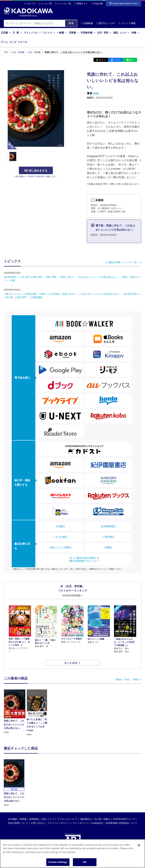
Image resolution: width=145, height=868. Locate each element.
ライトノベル (32, 33)
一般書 (62, 33)
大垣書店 (60, 526)
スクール (22, 42)
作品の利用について (18, 816)
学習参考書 (88, 33)
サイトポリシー (81, 816)
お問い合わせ (38, 816)
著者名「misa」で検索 (127, 673)
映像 (136, 33)
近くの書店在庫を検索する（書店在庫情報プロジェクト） (84, 559)
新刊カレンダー (106, 23)
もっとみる (71, 656)
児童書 (74, 33)
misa (96, 93)
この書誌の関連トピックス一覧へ (121, 262)
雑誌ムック (122, 33)
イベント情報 (127, 23)
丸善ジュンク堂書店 (60, 547)
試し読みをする (36, 171)
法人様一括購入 (102, 813)
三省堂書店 (108, 537)
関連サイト (82, 4)
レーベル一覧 (64, 4)
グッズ (13, 42)
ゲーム (4, 42)
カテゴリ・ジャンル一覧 (39, 4)
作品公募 (98, 4)
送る (131, 60)
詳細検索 (87, 23)
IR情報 (23, 813)
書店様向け (86, 813)
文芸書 (6, 33)
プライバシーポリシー (59, 816)
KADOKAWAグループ (124, 813)
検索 (71, 23)
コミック (49, 33)
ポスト (102, 60)
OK (85, 862)
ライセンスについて (67, 813)
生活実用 (105, 33)
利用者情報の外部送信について (121, 816)
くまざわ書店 (60, 537)
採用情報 (34, 813)
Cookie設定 (97, 816)
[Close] (139, 845)
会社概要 (12, 813)
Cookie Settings (58, 862)
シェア (117, 60)
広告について (48, 813)
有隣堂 (108, 547)
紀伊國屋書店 (108, 526)
